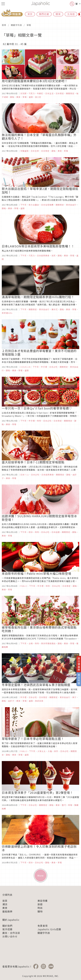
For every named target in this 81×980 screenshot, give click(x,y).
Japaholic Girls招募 (49, 929)
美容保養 (43, 901)
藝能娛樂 (7, 911)
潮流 (5, 904)
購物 (40, 911)
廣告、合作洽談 (11, 933)
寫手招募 (7, 929)
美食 (5, 908)
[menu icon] (3, 4)
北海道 (71, 14)
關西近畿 (44, 14)
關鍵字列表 (16, 25)
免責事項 (43, 926)
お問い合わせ (10, 936)
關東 (58, 14)
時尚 (40, 908)
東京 (30, 14)
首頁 (4, 25)
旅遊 (40, 904)
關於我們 (7, 926)
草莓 (29, 25)
